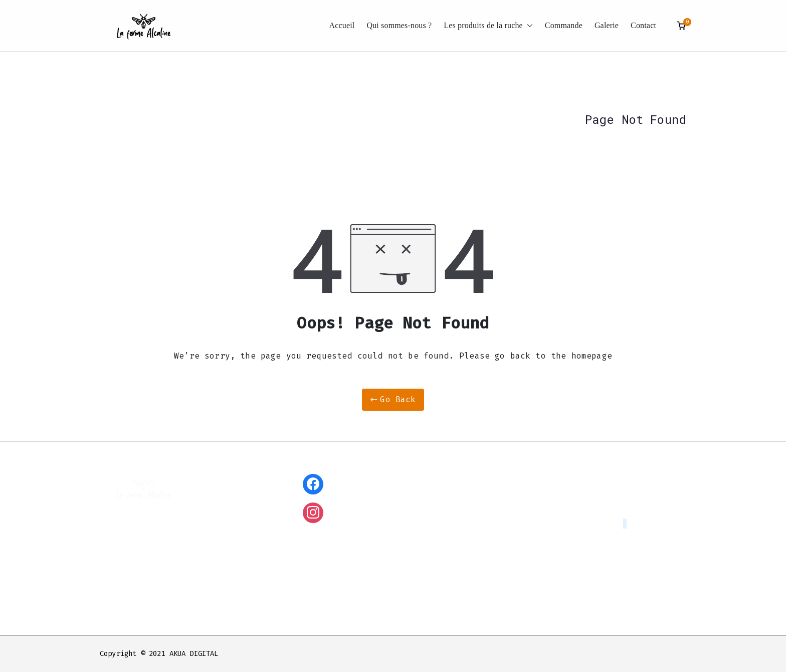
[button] (528, 26)
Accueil (342, 25)
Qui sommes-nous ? (399, 25)
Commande (564, 25)
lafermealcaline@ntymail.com (566, 524)
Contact (643, 25)
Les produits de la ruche (488, 26)
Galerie (607, 25)
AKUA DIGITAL (194, 654)
